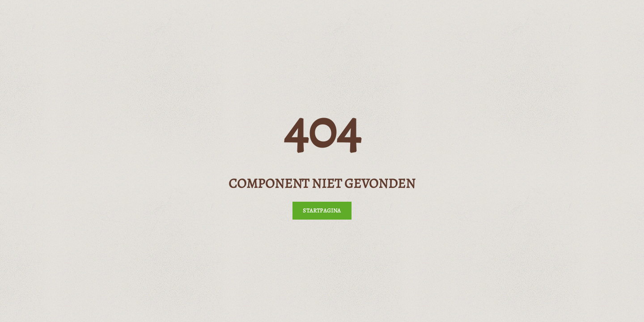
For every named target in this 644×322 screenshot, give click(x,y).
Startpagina (322, 210)
